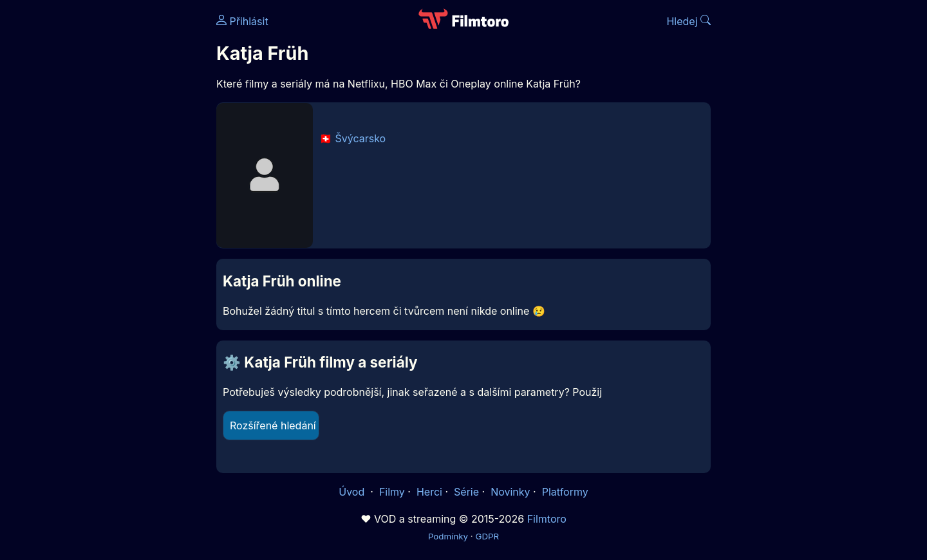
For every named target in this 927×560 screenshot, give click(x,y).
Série (466, 492)
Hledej (688, 21)
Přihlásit (242, 21)
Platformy (565, 492)
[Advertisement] (123, 198)
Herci (429, 492)
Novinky (510, 492)
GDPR (487, 536)
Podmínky (448, 536)
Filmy (392, 492)
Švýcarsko (361, 138)
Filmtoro (547, 519)
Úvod (353, 492)
